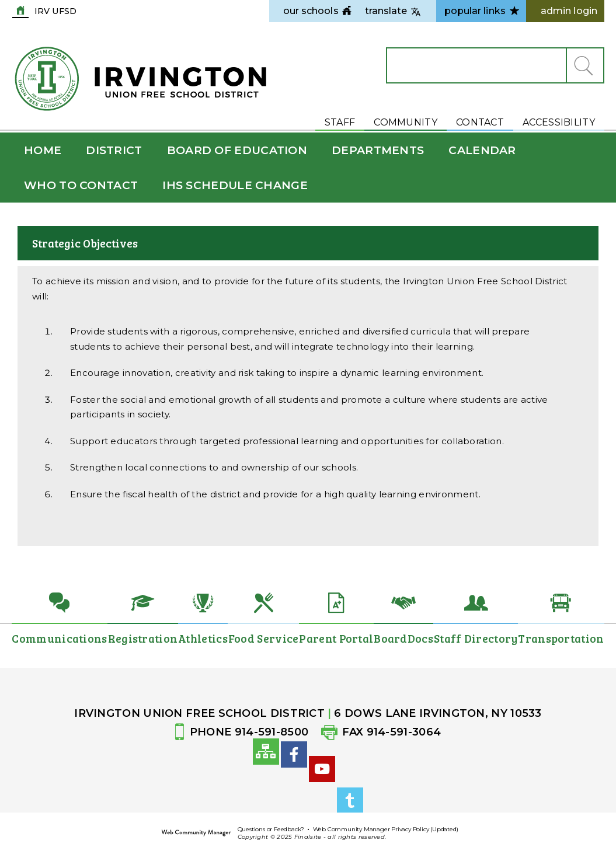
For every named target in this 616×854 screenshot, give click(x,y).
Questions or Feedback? (271, 829)
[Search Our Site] (476, 65)
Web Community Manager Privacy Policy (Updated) (386, 829)
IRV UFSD (55, 11)
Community (406, 122)
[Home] (43, 150)
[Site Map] (266, 756)
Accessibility (559, 122)
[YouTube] (322, 806)
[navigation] (311, 11)
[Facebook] (294, 772)
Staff (340, 122)
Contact (480, 122)
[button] (584, 65)
